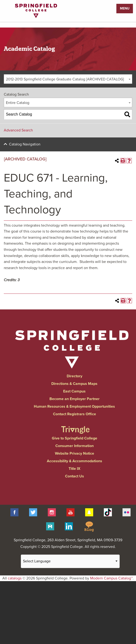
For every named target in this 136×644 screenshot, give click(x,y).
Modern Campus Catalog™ (111, 578)
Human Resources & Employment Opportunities (74, 406)
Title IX (75, 469)
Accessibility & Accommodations (75, 461)
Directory (75, 376)
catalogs (15, 578)
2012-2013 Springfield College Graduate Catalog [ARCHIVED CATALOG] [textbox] (65, 79)
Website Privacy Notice (75, 453)
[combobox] (68, 79)
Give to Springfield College (75, 438)
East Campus (74, 391)
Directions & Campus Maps (74, 384)
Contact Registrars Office (75, 414)
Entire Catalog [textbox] (18, 103)
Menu (125, 8)
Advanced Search (18, 130)
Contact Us (75, 476)
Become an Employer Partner (75, 399)
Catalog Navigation (25, 144)
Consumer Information (75, 446)
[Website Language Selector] (70, 561)
